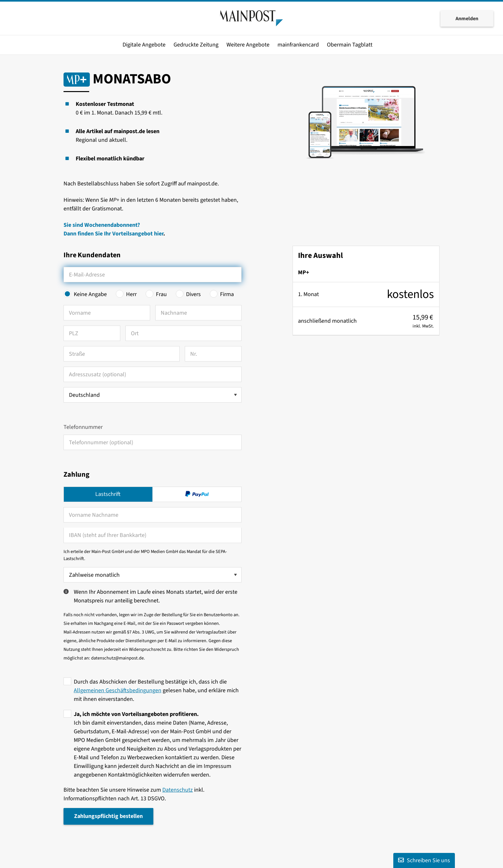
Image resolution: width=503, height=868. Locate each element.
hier (159, 234)
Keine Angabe (90, 294)
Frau (161, 294)
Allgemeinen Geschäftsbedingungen (118, 690)
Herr (131, 294)
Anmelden (467, 19)
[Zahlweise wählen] (153, 575)
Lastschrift (108, 494)
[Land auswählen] (153, 395)
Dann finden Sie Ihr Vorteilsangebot (109, 234)
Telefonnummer (83, 427)
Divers (193, 294)
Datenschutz (178, 790)
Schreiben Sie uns (424, 860)
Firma (227, 294)
